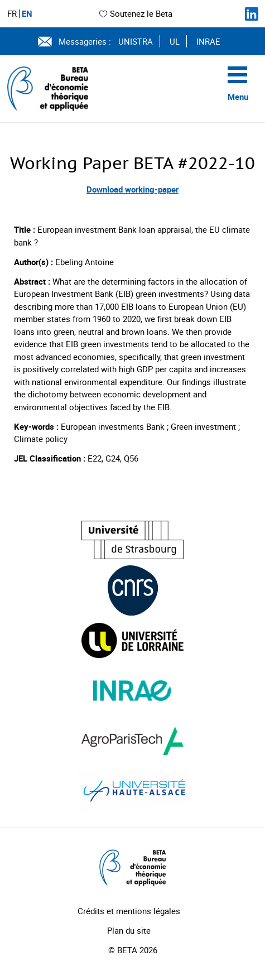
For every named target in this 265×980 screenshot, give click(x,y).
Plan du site (129, 930)
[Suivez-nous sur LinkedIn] (252, 14)
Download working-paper (132, 189)
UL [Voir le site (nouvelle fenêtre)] (175, 41)
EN (27, 14)
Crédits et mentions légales (129, 911)
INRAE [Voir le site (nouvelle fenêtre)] (208, 41)
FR (12, 14)
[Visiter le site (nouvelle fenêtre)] (132, 540)
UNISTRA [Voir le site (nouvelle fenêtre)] (136, 41)
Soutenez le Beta (135, 13)
